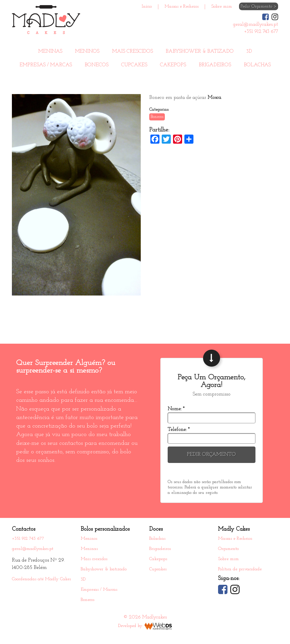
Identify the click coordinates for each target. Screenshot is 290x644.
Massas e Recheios (182, 7)
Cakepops (173, 65)
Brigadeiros (215, 65)
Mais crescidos (133, 51)
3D (249, 51)
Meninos (87, 51)
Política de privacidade (240, 569)
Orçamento (228, 549)
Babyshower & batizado (200, 51)
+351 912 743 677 (28, 539)
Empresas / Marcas (46, 65)
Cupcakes (134, 65)
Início (147, 7)
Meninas (50, 51)
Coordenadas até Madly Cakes (41, 579)
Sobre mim (222, 7)
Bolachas (257, 65)
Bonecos (97, 65)
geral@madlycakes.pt (33, 549)
